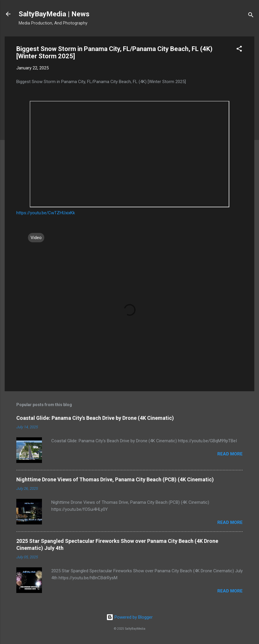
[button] (239, 50)
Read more (230, 454)
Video (36, 238)
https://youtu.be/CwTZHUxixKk (46, 213)
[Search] (251, 16)
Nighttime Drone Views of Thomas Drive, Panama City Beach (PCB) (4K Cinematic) (115, 479)
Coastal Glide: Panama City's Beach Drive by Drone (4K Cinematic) (95, 418)
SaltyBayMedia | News (54, 14)
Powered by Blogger (129, 617)
